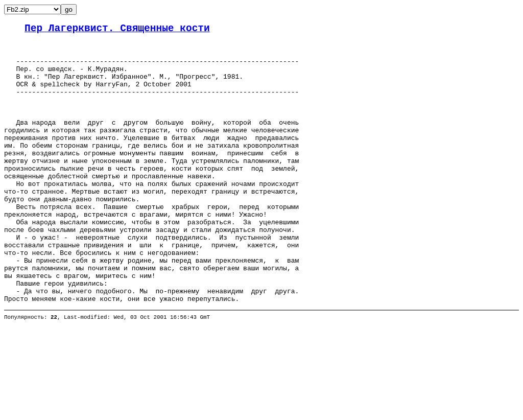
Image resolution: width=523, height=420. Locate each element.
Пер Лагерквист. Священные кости (117, 30)
